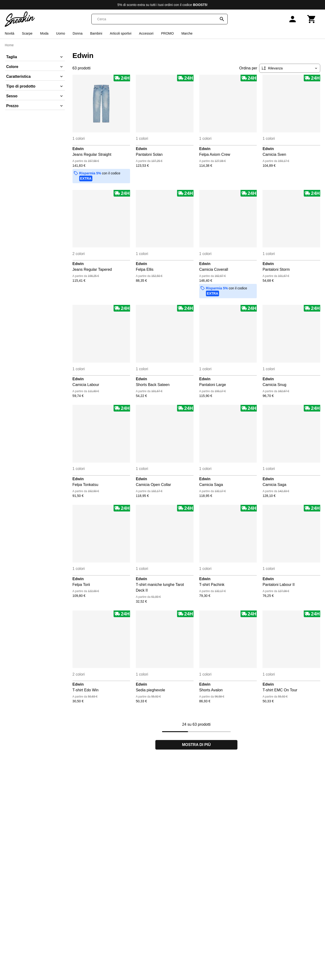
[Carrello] (312, 19)
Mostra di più (196, 745)
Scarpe (27, 33)
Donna (77, 33)
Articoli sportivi (121, 33)
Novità (10, 33)
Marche (187, 33)
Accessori (146, 33)
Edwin (78, 149)
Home (9, 45)
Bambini (96, 33)
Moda (44, 33)
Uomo (60, 33)
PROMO (167, 33)
